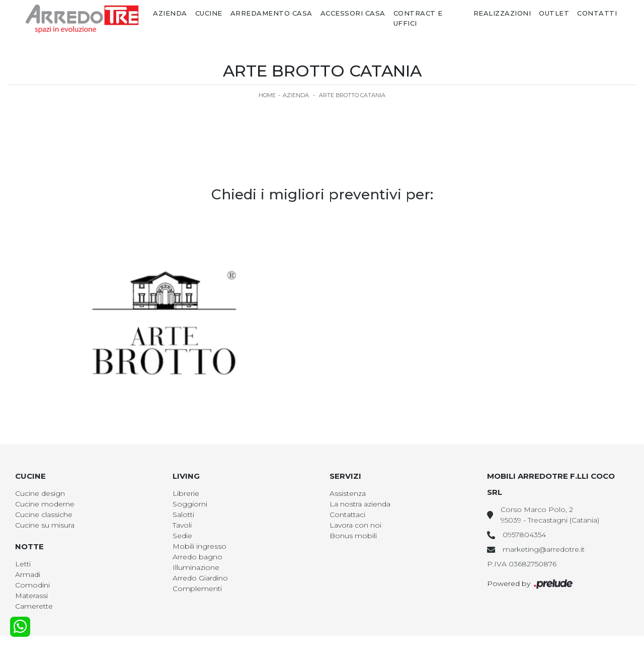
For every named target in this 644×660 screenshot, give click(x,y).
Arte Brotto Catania (352, 95)
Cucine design (40, 493)
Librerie (186, 493)
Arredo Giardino (200, 578)
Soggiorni (190, 504)
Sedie (182, 536)
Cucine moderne (45, 504)
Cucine (209, 13)
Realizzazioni (502, 13)
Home (267, 95)
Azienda (170, 13)
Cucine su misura (45, 525)
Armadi (28, 574)
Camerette (34, 606)
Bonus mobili (353, 536)
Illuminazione (196, 567)
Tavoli (182, 525)
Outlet (554, 13)
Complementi (197, 589)
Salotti (183, 515)
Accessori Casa (353, 13)
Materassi (31, 596)
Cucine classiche (44, 515)
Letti (23, 564)
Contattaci (347, 515)
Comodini (32, 585)
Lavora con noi (355, 525)
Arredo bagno (197, 557)
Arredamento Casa (271, 13)
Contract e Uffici (418, 18)
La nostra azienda (360, 504)
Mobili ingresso (199, 546)
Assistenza (348, 493)
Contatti (597, 13)
